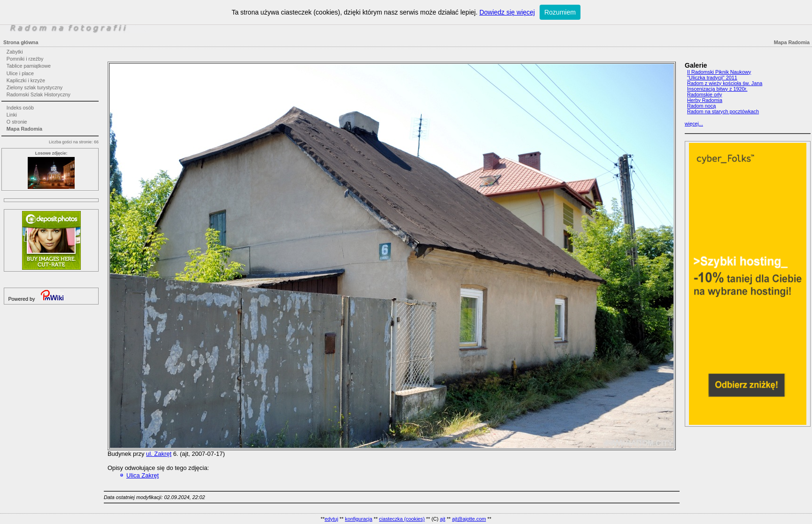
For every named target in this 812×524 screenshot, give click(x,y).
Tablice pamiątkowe (29, 66)
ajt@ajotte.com (469, 519)
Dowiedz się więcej (507, 12)
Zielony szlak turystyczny (35, 87)
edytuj (331, 519)
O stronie (17, 122)
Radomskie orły (704, 94)
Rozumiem (560, 12)
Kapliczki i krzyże (26, 80)
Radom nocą (701, 106)
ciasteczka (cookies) (402, 519)
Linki (12, 115)
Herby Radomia (705, 100)
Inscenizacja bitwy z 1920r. (717, 89)
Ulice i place (20, 73)
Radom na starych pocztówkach (723, 111)
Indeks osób (20, 108)
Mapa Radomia (24, 129)
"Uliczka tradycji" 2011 (712, 78)
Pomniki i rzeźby (25, 59)
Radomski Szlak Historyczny (39, 94)
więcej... (694, 124)
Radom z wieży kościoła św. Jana (725, 83)
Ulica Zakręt (143, 475)
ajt (443, 519)
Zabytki (15, 52)
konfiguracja (358, 519)
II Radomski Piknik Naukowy (719, 72)
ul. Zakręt (159, 454)
